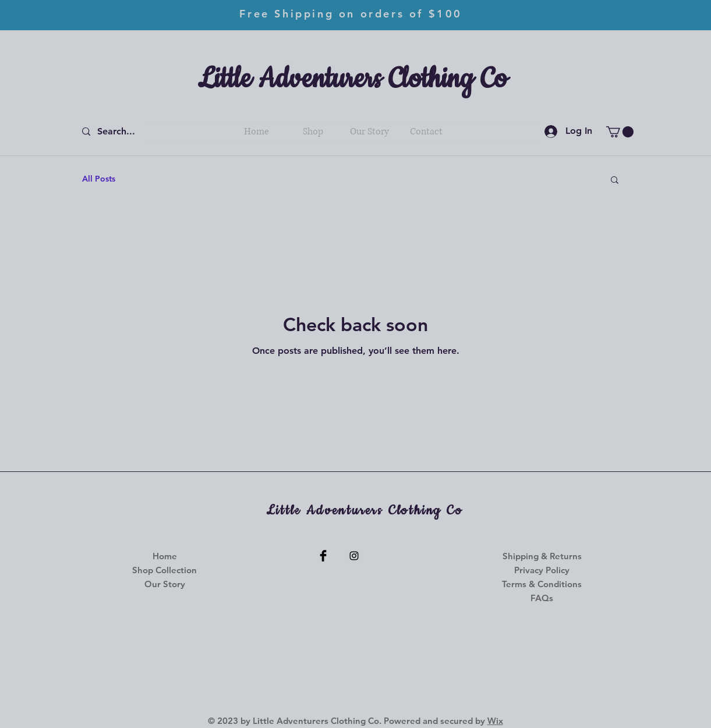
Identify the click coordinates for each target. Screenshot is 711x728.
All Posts (99, 179)
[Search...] (118, 132)
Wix (495, 721)
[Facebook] (323, 556)
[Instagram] (354, 556)
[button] (620, 132)
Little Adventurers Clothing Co (352, 79)
